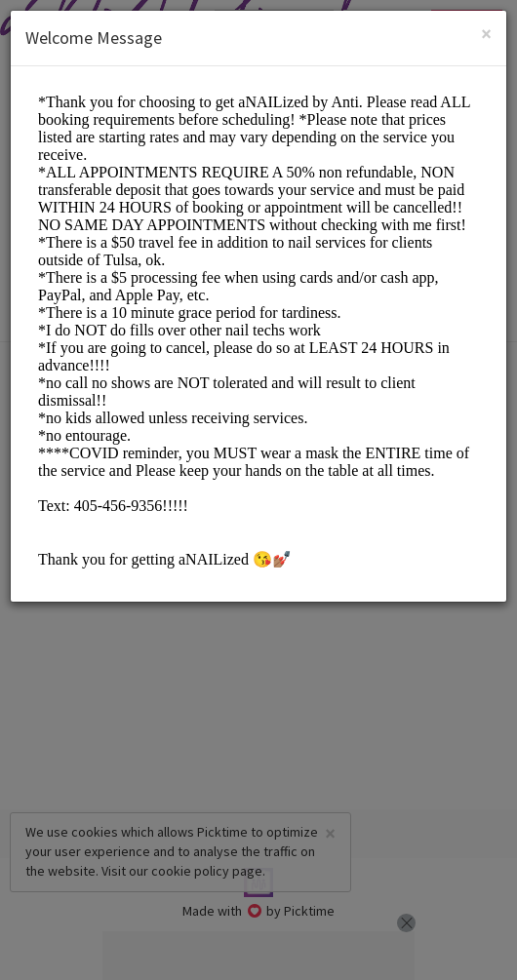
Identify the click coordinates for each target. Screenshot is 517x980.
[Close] (486, 34)
